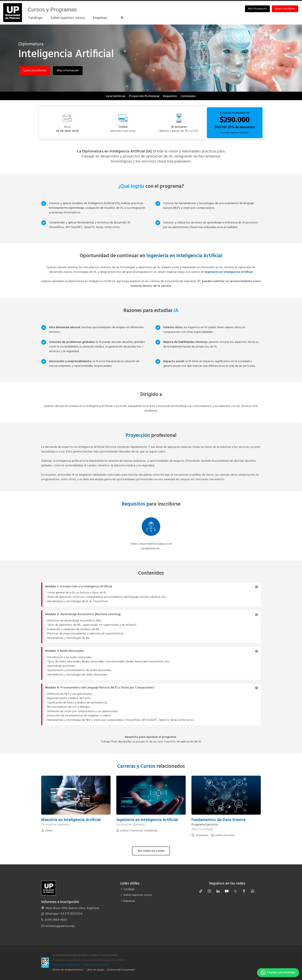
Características (115, 96)
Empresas (129, 901)
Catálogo (129, 889)
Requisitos (170, 96)
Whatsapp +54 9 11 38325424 (64, 914)
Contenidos (188, 96)
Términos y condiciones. (66, 965)
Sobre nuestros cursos (138, 895)
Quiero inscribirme (285, 9)
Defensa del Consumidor (121, 970)
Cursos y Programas (52, 10)
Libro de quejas (95, 970)
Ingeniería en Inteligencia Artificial (147, 820)
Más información (257, 9)
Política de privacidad (96, 965)
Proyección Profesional (144, 96)
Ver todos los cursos (151, 851)
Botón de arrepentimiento (68, 970)
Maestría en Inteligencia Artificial (71, 820)
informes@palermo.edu (60, 926)
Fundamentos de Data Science (219, 820)
